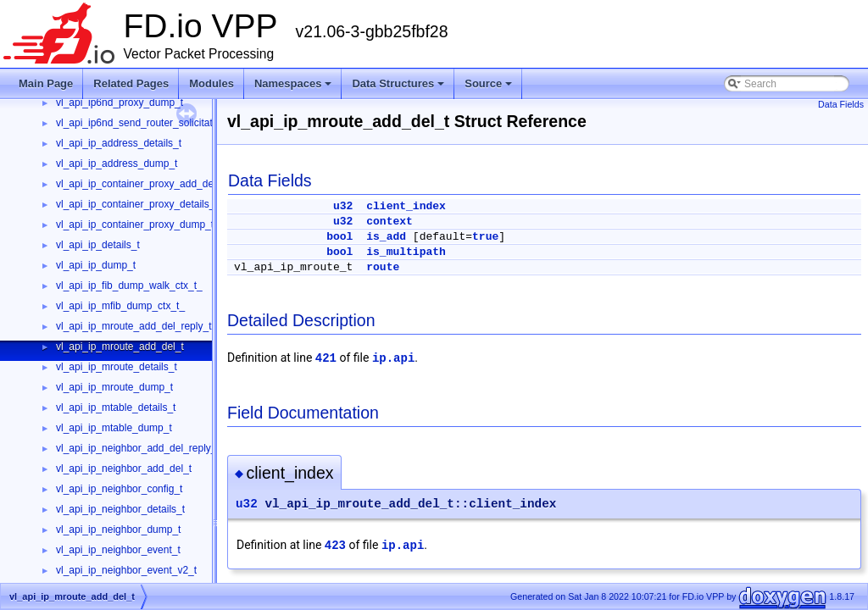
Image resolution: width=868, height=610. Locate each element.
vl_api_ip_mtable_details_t (116, 408)
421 (326, 358)
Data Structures (398, 83)
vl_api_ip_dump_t (96, 265)
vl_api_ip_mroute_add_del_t (120, 347)
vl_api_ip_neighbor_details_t (120, 509)
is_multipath (406, 252)
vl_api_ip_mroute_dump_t (114, 387)
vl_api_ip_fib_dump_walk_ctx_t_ (129, 286)
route (383, 267)
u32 (343, 206)
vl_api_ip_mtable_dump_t (114, 428)
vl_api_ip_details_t (98, 245)
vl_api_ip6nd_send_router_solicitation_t (145, 123)
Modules (211, 83)
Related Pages (131, 83)
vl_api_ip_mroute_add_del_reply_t (134, 326)
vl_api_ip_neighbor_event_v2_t (126, 570)
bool (339, 237)
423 (335, 546)
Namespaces (293, 83)
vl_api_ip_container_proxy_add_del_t (140, 184)
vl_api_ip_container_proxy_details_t (137, 204)
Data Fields (841, 104)
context (389, 222)
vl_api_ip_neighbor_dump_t (118, 530)
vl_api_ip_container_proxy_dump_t (135, 225)
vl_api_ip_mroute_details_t (117, 367)
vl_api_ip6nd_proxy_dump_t (120, 103)
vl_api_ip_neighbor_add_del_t (124, 469)
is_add (386, 237)
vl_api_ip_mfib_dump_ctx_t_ (120, 306)
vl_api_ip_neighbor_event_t (118, 550)
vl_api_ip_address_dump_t (117, 164)
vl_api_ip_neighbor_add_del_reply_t (138, 448)
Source (488, 83)
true (485, 237)
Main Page (46, 83)
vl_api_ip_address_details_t (119, 143)
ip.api (393, 358)
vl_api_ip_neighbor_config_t (119, 489)
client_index (406, 206)
